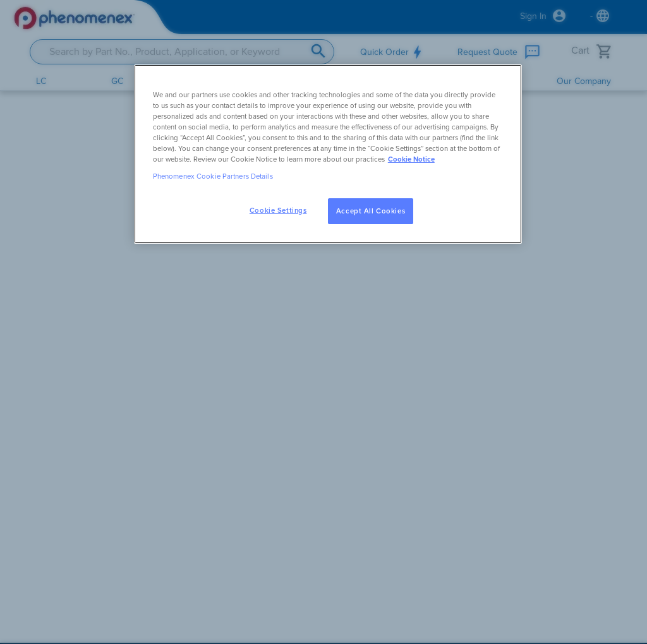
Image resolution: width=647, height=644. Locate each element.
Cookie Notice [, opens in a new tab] (411, 159)
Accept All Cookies (371, 211)
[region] (328, 154)
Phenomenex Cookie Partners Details (213, 176)
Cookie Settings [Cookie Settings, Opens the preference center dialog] (278, 211)
